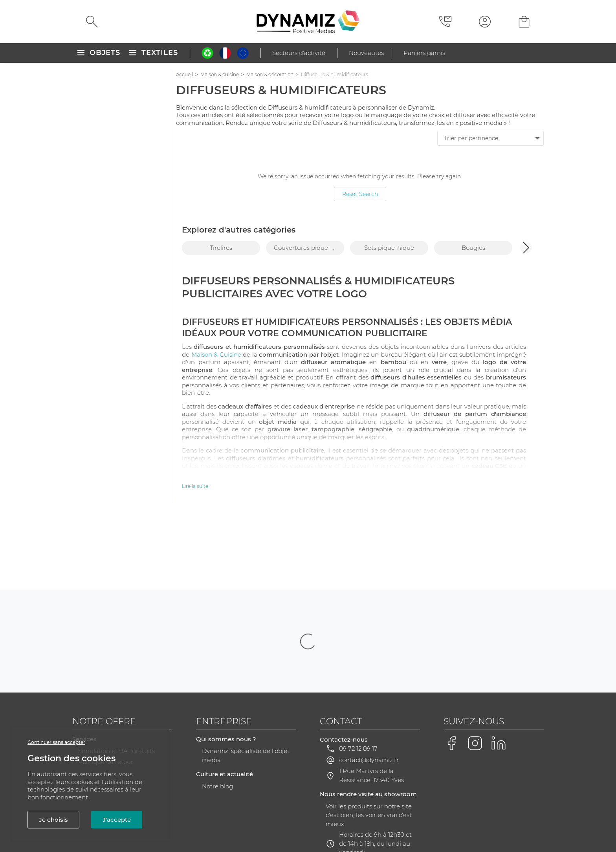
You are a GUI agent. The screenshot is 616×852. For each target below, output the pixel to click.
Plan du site (242, 824)
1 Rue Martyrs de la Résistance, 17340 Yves (371, 697)
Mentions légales (172, 824)
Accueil (184, 74)
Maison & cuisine (220, 74)
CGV (211, 824)
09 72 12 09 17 (358, 670)
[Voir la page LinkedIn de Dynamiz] (499, 665)
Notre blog (217, 708)
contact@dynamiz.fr (369, 681)
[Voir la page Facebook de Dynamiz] (451, 665)
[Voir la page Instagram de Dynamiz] (475, 665)
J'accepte (117, 820)
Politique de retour (106, 683)
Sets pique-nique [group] (389, 248)
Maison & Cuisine (216, 355)
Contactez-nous (344, 661)
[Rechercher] (92, 22)
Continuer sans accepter (56, 742)
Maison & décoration (270, 74)
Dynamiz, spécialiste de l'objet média (246, 677)
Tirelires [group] (221, 248)
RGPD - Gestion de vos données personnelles (333, 824)
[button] (526, 247)
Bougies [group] (473, 248)
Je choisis (53, 820)
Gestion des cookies (438, 824)
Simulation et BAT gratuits (116, 672)
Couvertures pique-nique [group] (309, 248)
